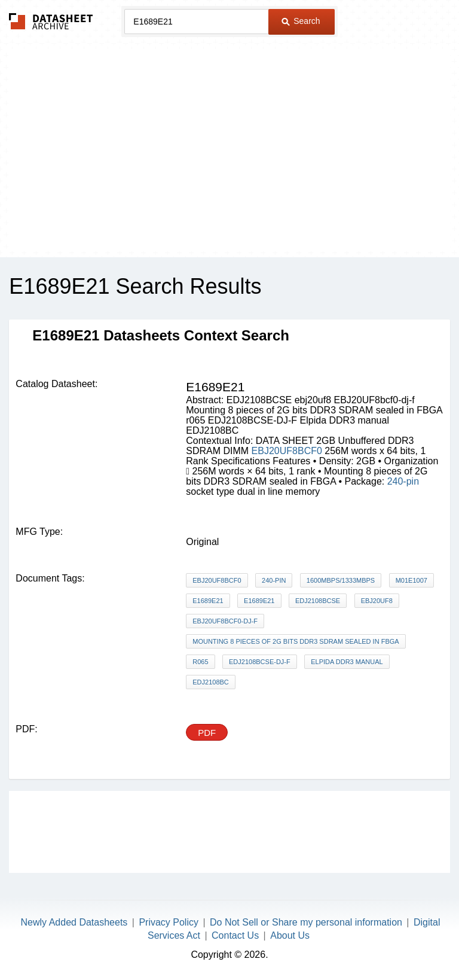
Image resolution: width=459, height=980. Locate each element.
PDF (207, 733)
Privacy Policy (169, 922)
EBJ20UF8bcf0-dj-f (225, 621)
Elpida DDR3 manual (347, 662)
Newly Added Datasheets (74, 922)
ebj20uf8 (377, 601)
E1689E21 (208, 601)
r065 (200, 662)
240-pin (403, 481)
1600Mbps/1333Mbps (341, 580)
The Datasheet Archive (51, 21)
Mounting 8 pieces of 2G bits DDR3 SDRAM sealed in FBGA (296, 641)
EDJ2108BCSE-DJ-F (260, 662)
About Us (290, 935)
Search (301, 21)
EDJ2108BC (211, 682)
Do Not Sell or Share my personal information (306, 922)
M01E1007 (411, 580)
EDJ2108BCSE (318, 601)
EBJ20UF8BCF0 (288, 451)
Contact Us (235, 935)
